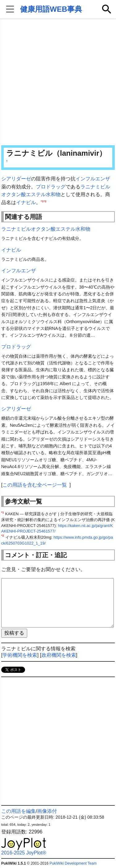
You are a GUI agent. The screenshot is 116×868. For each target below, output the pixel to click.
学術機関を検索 (20, 655)
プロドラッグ (51, 187)
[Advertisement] (58, 82)
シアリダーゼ (16, 179)
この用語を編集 (19, 811)
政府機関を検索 (59, 655)
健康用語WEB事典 (51, 9)
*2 (45, 201)
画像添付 (47, 811)
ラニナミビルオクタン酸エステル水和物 (46, 229)
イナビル (26, 202)
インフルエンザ (93, 179)
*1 (42, 201)
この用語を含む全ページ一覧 (35, 485)
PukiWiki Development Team (73, 863)
